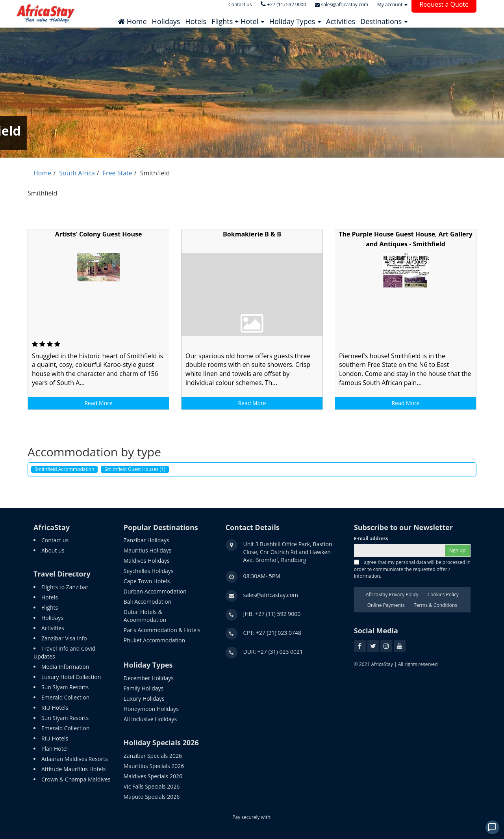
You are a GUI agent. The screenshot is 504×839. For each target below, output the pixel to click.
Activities (53, 628)
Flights (50, 607)
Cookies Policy (443, 594)
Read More (98, 403)
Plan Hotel (55, 749)
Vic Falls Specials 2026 (152, 786)
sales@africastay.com (271, 595)
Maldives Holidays (147, 561)
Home (42, 173)
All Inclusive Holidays (150, 719)
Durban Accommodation (155, 591)
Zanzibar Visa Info (64, 638)
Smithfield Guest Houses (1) (135, 469)
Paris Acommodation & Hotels (162, 630)
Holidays (52, 618)
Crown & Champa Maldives (76, 779)
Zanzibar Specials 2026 (153, 756)
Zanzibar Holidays (146, 540)
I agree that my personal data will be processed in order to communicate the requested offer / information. (412, 569)
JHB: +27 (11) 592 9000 (272, 614)
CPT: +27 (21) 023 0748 (272, 633)
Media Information (65, 667)
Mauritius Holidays (147, 550)
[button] (238, 19)
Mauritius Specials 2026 (154, 766)
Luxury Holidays (144, 699)
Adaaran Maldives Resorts (75, 759)
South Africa (77, 173)
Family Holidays (144, 688)
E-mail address (371, 539)
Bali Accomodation (147, 602)
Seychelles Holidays (149, 571)
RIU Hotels (55, 708)
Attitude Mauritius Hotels (73, 769)
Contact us (55, 540)
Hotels (50, 597)
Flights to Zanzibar (65, 587)
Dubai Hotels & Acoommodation (145, 616)
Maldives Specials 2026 (153, 776)
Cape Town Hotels (147, 581)
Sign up (457, 550)
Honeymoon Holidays (151, 709)
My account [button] (392, 5)
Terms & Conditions (435, 605)
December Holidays (149, 678)
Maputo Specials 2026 (152, 797)
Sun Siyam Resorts (65, 687)
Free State (118, 173)
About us (53, 550)
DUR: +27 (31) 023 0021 (273, 652)
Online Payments (386, 605)
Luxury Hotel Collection (71, 677)
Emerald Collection (65, 697)
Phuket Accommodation (154, 640)
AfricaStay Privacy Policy (392, 594)
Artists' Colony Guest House (99, 234)
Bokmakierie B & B (252, 234)
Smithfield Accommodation (64, 469)
